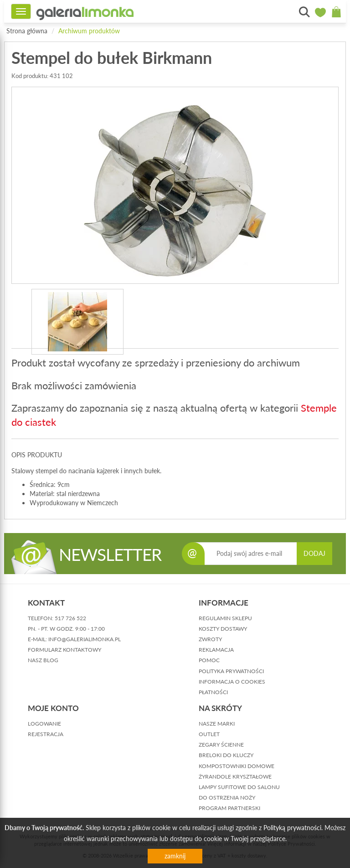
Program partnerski (229, 808)
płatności (213, 692)
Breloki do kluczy (226, 755)
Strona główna (27, 31)
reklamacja (216, 650)
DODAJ (314, 553)
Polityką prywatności (292, 828)
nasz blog (43, 660)
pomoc (209, 660)
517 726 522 (70, 618)
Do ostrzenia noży (227, 797)
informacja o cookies (232, 682)
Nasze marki (217, 724)
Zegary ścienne (221, 745)
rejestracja (46, 734)
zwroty (210, 639)
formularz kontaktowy (64, 650)
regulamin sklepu (225, 618)
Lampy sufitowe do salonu (239, 787)
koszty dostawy (223, 629)
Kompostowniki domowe (237, 766)
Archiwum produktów (89, 31)
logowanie (44, 724)
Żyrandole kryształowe (235, 776)
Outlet (209, 734)
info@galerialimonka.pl (85, 639)
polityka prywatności (231, 671)
